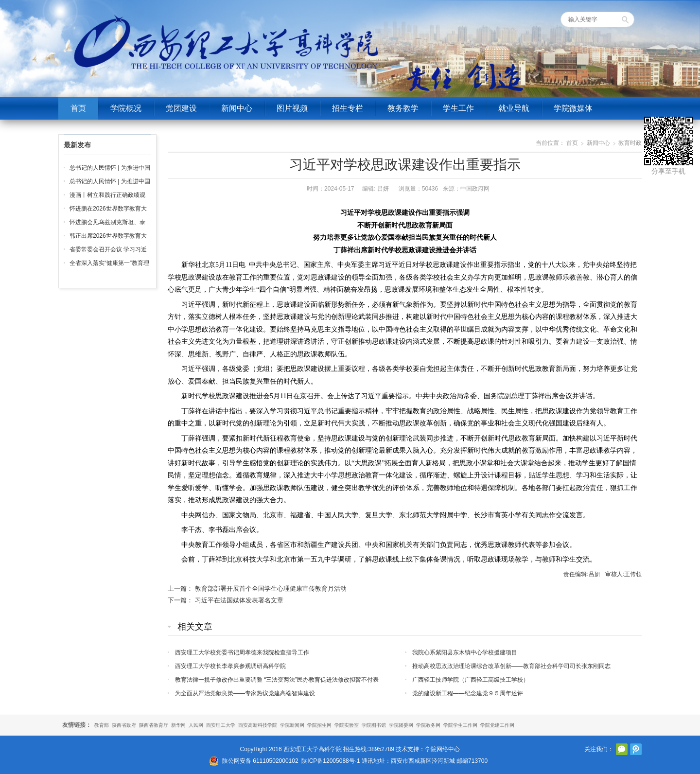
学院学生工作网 (460, 725)
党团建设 (181, 108)
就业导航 (514, 108)
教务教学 (403, 108)
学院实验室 (347, 725)
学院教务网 (428, 725)
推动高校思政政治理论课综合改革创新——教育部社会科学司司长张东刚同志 (511, 666)
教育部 (102, 725)
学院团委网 (401, 725)
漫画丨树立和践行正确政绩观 (107, 195)
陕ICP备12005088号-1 (331, 761)
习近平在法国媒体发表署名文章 (239, 600)
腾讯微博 (636, 749)
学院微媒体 (573, 108)
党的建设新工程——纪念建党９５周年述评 (468, 693)
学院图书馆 (374, 725)
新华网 (178, 725)
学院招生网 (319, 725)
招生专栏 (348, 108)
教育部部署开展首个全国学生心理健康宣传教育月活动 (271, 589)
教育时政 (630, 143)
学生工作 (458, 108)
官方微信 (622, 749)
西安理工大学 (221, 725)
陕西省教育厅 (154, 725)
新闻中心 (237, 108)
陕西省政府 (124, 725)
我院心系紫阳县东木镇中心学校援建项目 (465, 652)
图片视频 (292, 108)
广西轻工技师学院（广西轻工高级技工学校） (471, 680)
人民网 (196, 725)
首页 (78, 108)
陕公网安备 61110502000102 (260, 761)
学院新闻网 (292, 725)
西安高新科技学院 (258, 725)
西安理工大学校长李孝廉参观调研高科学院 (230, 666)
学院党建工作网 (497, 725)
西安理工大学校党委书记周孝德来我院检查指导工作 (242, 652)
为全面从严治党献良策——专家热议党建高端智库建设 (245, 693)
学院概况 (126, 108)
